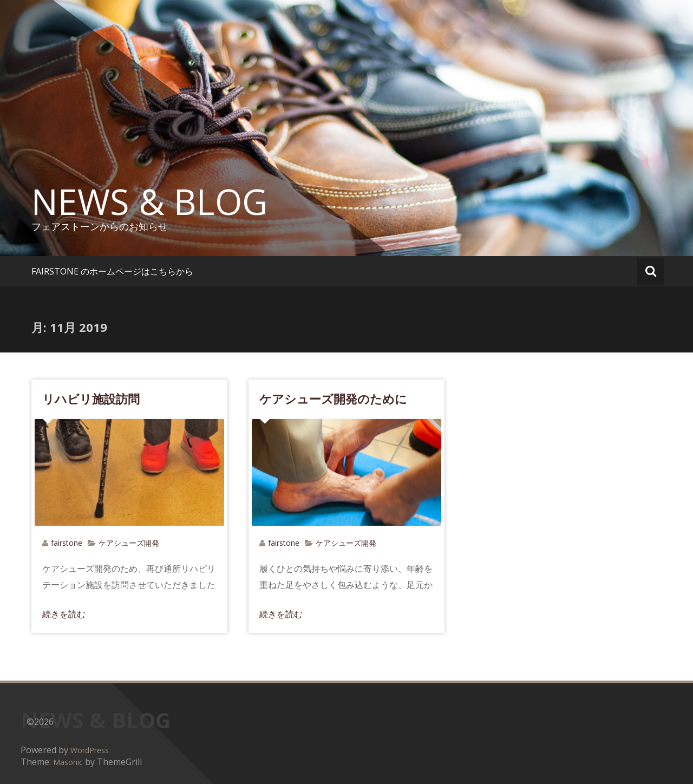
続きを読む (64, 614)
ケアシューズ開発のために (333, 398)
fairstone (67, 543)
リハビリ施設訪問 (91, 398)
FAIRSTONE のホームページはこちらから (112, 271)
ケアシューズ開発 (129, 543)
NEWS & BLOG (149, 201)
